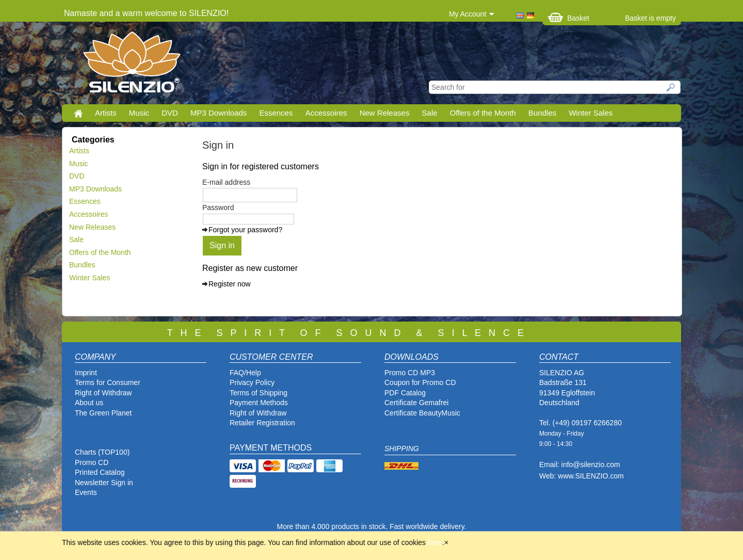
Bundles (542, 113)
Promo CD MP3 (410, 373)
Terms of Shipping (259, 393)
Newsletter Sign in (104, 483)
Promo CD (92, 462)
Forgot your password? (245, 230)
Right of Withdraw (103, 393)
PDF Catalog (405, 393)
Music (139, 113)
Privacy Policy (252, 382)
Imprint (86, 373)
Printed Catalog (100, 472)
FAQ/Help (245, 373)
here (435, 542)
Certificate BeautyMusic (422, 413)
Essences (276, 113)
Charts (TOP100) (102, 452)
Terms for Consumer (108, 382)
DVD (170, 113)
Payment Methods (259, 403)
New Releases (385, 113)
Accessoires (326, 113)
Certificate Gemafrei (416, 403)
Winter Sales (591, 113)
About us (89, 403)
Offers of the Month (483, 113)
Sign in (222, 245)
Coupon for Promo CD (420, 382)
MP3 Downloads (219, 113)
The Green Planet (103, 413)
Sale (430, 113)
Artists (106, 113)
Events (86, 492)
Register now (230, 284)
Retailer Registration (262, 423)
